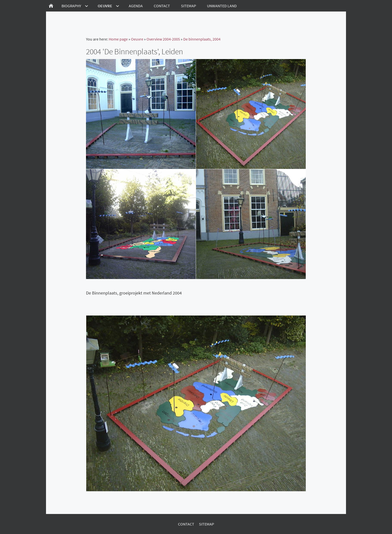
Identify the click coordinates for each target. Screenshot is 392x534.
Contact (186, 524)
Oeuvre (137, 39)
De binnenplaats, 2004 (202, 39)
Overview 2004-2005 (163, 39)
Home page (118, 39)
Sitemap (206, 524)
